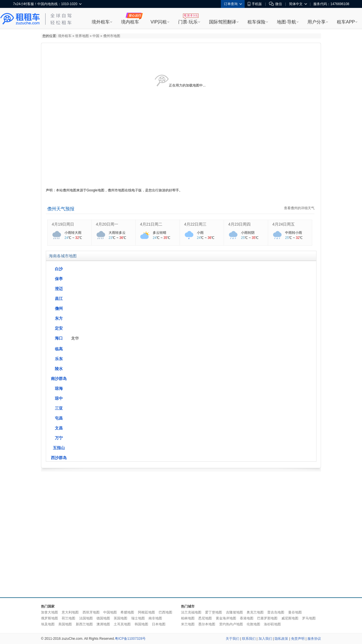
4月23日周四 (239, 224)
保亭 (59, 279)
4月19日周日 (63, 224)
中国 (96, 36)
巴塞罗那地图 (267, 618)
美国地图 (65, 624)
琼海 (59, 388)
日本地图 (159, 624)
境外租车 (101, 22)
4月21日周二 (151, 224)
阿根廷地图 (146, 612)
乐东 (59, 359)
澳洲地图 (103, 624)
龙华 (75, 338)
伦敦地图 (253, 624)
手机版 (255, 4)
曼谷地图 (295, 612)
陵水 (59, 369)
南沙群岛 (59, 379)
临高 (59, 349)
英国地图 (120, 618)
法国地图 (86, 618)
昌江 (59, 299)
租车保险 (257, 22)
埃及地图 (48, 624)
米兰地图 (188, 624)
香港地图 (247, 618)
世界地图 (82, 36)
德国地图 (103, 618)
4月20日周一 (107, 224)
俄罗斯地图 (49, 618)
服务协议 (314, 639)
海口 (59, 338)
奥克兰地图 (255, 612)
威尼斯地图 (290, 618)
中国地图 (110, 612)
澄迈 (59, 289)
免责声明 (298, 639)
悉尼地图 (205, 618)
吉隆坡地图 (234, 612)
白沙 (59, 269)
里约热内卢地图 (231, 624)
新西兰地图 (84, 624)
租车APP (346, 22)
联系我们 (249, 639)
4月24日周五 (284, 224)
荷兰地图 (68, 618)
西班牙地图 (91, 612)
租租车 (20, 19)
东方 (59, 318)
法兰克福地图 (191, 612)
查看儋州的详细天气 (299, 208)
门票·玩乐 (188, 22)
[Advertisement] (97, 533)
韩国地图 (141, 624)
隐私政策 (281, 639)
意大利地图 (70, 612)
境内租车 (130, 22)
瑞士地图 (138, 618)
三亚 (59, 408)
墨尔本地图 (207, 624)
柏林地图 (188, 618)
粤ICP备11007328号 (130, 639)
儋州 (59, 308)
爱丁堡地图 (214, 612)
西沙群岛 (59, 458)
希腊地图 (127, 612)
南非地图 (155, 618)
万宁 (59, 438)
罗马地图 (309, 618)
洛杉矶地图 (272, 624)
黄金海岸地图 (226, 618)
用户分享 (316, 22)
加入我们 (265, 639)
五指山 (59, 448)
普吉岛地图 (276, 612)
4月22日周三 (195, 224)
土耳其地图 (122, 624)
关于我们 (232, 639)
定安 (59, 328)
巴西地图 (165, 612)
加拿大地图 (49, 612)
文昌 (59, 428)
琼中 (59, 398)
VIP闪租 (159, 22)
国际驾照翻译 (223, 22)
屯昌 (59, 418)
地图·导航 (286, 22)
